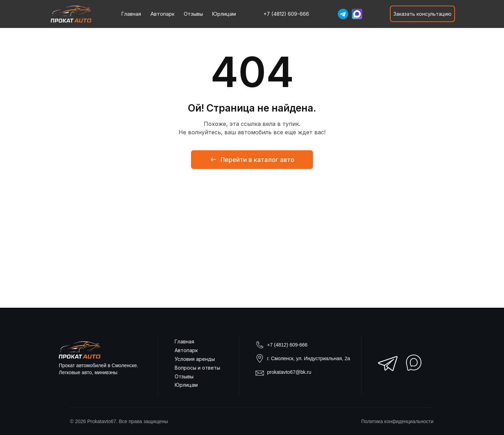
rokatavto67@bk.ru (291, 372)
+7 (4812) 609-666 (287, 345)
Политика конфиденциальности (397, 421)
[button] (422, 14)
